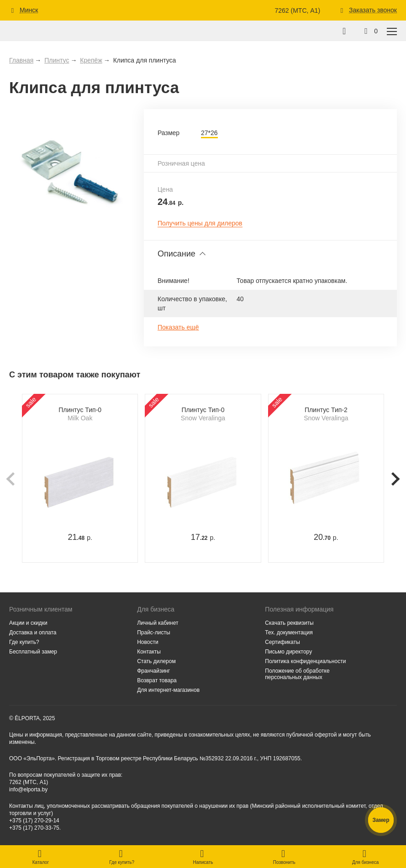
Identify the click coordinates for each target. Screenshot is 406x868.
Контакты (149, 652)
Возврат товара (157, 680)
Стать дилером (156, 661)
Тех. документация (289, 633)
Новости (148, 642)
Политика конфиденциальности (305, 661)
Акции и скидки (28, 623)
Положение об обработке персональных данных (297, 674)
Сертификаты (282, 642)
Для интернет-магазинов (168, 690)
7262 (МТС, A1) (297, 10)
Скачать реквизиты (289, 623)
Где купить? (24, 642)
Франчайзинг (153, 671)
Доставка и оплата (33, 633)
